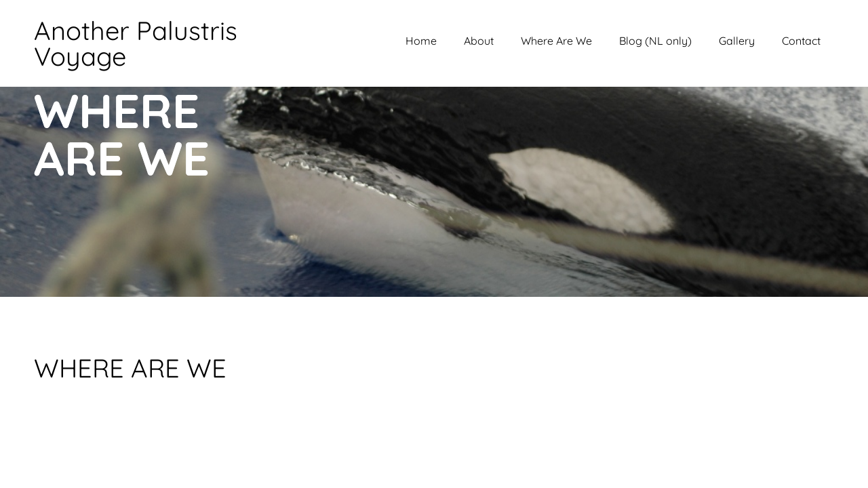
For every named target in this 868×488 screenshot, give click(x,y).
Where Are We (556, 41)
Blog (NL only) (655, 41)
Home (421, 41)
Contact (801, 41)
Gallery (737, 41)
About (479, 41)
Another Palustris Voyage (136, 43)
